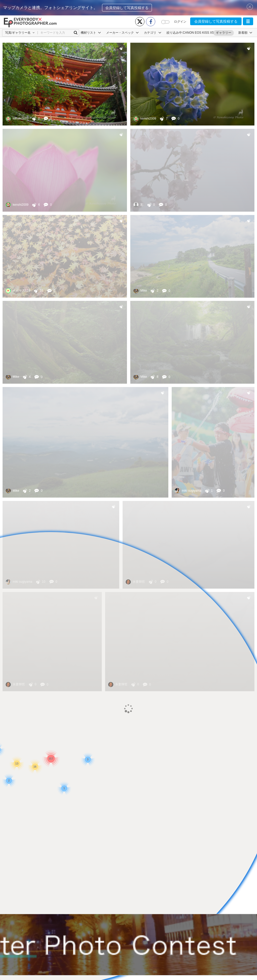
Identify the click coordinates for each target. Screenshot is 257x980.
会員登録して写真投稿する (127, 8)
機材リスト (91, 33)
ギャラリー (224, 33)
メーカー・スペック (122, 33)
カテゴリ (153, 33)
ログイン (180, 22)
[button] (248, 21)
